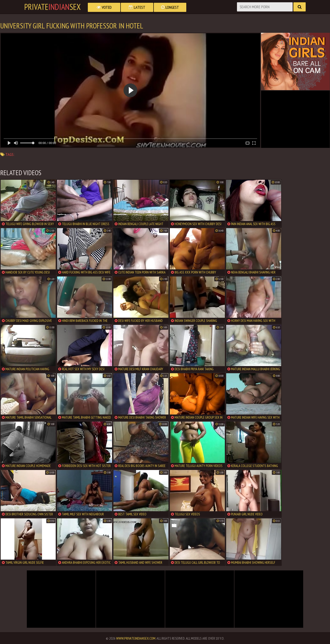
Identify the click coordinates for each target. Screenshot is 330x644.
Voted (104, 7)
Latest (137, 7)
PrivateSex (52, 7)
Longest (170, 7)
